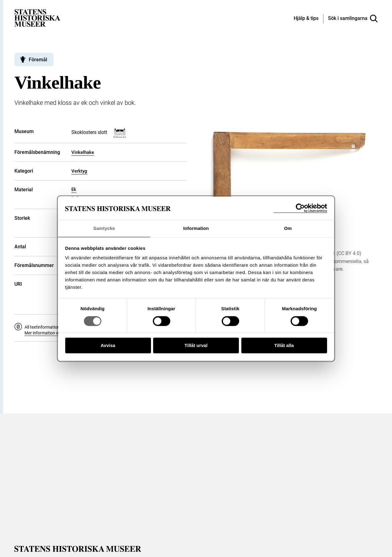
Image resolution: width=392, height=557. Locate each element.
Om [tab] (288, 228)
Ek (74, 189)
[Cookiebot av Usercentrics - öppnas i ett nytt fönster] (300, 208)
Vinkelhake (83, 152)
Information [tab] (196, 228)
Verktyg (79, 171)
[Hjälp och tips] (306, 19)
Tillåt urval (196, 346)
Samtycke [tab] (104, 228)
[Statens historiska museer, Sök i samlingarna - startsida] (37, 18)
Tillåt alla (284, 346)
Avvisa (108, 346)
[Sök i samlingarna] (353, 19)
